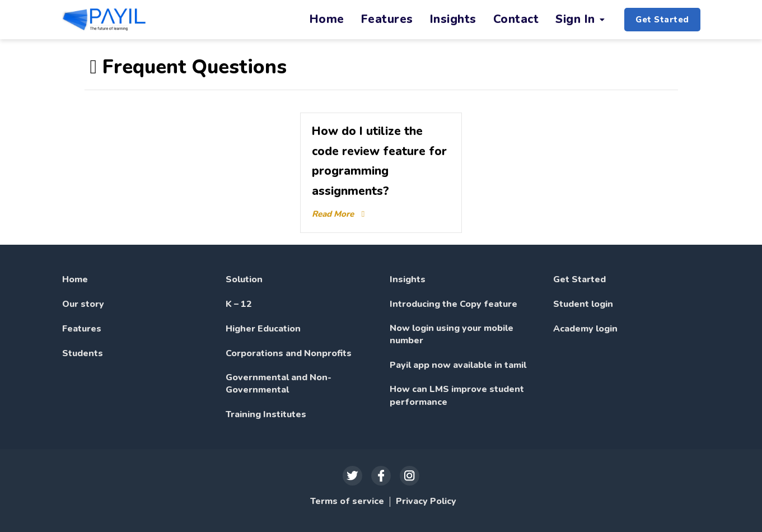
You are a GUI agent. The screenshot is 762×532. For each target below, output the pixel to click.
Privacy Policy (426, 501)
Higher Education (263, 329)
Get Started (579, 279)
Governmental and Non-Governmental (279, 384)
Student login (583, 304)
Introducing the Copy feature (454, 304)
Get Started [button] (662, 20)
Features (82, 329)
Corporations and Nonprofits (289, 353)
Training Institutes (266, 414)
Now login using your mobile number (452, 334)
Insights (408, 279)
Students (83, 353)
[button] (662, 20)
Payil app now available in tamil (458, 365)
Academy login (585, 329)
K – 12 (239, 304)
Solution (244, 279)
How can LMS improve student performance (457, 395)
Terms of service (347, 501)
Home (75, 279)
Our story (83, 304)
